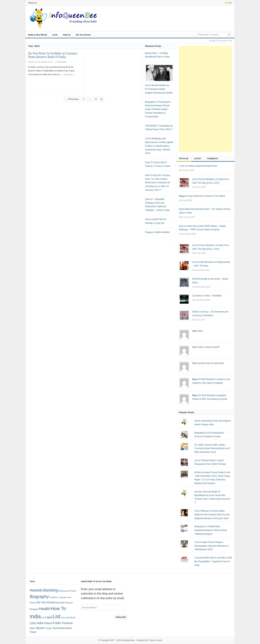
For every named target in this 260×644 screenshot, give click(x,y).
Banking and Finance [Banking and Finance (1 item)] (67, 591)
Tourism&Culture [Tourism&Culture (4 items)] (62, 628)
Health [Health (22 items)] (44, 609)
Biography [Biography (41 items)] (39, 597)
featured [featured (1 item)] (69, 603)
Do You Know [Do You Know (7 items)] (46, 602)
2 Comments (61, 62)
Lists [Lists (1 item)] (63, 617)
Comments (212, 159)
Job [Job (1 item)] (43, 617)
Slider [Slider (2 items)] (33, 628)
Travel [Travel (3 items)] (33, 632)
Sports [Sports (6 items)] (40, 628)
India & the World (38, 35)
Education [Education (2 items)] (60, 603)
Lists (55, 35)
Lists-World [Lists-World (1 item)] (70, 617)
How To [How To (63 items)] (58, 608)
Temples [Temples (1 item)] (48, 628)
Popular (184, 159)
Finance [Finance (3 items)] (34, 609)
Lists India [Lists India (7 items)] (36, 623)
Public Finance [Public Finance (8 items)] (63, 623)
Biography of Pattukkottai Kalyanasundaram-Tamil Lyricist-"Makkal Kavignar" (211, 530)
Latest (198, 159)
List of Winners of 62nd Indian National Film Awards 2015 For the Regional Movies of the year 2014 (212, 515)
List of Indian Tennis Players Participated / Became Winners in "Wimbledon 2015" (211, 546)
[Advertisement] (205, 99)
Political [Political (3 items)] (48, 623)
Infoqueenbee (128, 640)
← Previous (72, 99)
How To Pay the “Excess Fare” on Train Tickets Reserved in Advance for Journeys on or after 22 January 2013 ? (158, 183)
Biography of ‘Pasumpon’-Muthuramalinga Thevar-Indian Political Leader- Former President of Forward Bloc (158, 109)
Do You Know (83, 35)
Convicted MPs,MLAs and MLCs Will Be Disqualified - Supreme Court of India (213, 561)
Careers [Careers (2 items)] (53, 597)
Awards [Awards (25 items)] (36, 590)
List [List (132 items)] (57, 616)
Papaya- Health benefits (157, 232)
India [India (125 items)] (35, 616)
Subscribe (121, 617)
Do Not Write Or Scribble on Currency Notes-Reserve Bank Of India (53, 55)
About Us (32, 3)
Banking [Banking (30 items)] (50, 590)
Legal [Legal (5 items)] (48, 617)
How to (67, 35)
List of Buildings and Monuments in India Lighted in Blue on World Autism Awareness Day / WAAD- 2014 (159, 146)
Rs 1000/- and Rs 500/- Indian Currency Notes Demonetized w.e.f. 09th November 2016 (212, 448)
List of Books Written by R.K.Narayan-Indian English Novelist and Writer (159, 89)
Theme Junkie (155, 640)
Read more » (69, 74)
